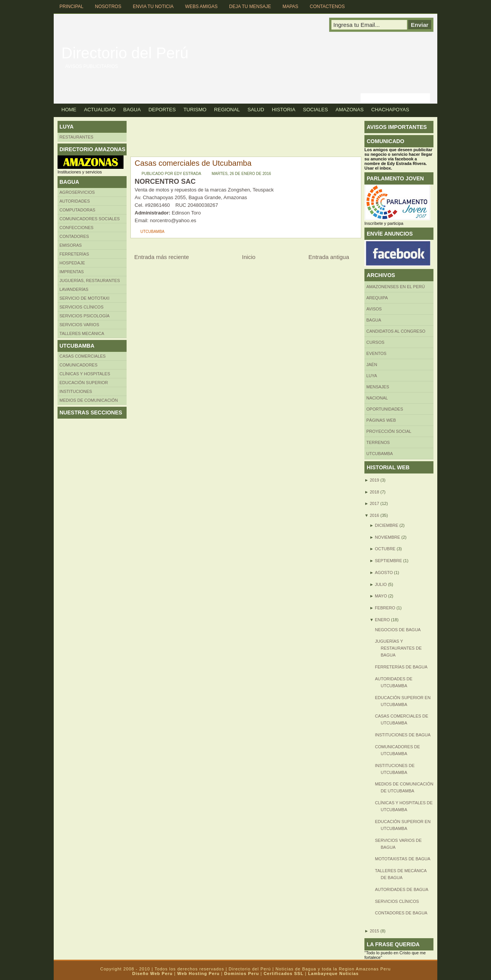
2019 (374, 480)
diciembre (386, 525)
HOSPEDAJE (72, 263)
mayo (381, 596)
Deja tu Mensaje (250, 7)
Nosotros (108, 7)
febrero (385, 608)
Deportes (162, 110)
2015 (374, 931)
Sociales (316, 110)
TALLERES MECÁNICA (82, 333)
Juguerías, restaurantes (90, 280)
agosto (384, 572)
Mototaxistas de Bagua (402, 859)
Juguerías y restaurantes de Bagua (398, 648)
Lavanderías (74, 289)
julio (381, 584)
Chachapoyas (390, 110)
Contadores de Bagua (401, 913)
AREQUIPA (377, 298)
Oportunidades (385, 409)
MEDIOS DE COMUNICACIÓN (89, 400)
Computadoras (77, 210)
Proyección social (389, 431)
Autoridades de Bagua (401, 889)
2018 (374, 492)
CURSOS (375, 342)
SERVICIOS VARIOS (79, 325)
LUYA (372, 376)
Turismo (195, 110)
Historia (284, 110)
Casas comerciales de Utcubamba (193, 163)
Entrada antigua (329, 257)
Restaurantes (76, 137)
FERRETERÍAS (74, 254)
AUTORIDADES (75, 201)
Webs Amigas (202, 7)
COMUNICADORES (78, 365)
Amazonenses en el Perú (395, 287)
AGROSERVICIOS (77, 192)
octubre (385, 549)
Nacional (377, 398)
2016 (374, 515)
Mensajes (378, 387)
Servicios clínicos (82, 307)
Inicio (249, 257)
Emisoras (71, 245)
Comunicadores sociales (90, 219)
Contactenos (327, 7)
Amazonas (350, 110)
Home (69, 110)
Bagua (132, 110)
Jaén (372, 365)
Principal (71, 7)
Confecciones (77, 228)
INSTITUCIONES (76, 391)
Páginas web (381, 420)
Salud (256, 110)
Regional (227, 110)
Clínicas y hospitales (85, 374)
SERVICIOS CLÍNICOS (397, 901)
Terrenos (378, 442)
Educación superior (84, 383)
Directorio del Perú (125, 53)
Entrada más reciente (162, 257)
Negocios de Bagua (398, 630)
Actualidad (100, 110)
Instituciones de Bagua (403, 735)
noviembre (387, 537)
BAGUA (374, 320)
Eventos (376, 353)
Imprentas (72, 272)
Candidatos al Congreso (396, 331)
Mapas (290, 7)
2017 (374, 503)
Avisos (374, 309)
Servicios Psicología (85, 316)
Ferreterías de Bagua (401, 667)
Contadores (74, 236)
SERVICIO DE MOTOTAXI (84, 298)
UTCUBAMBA (152, 232)
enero (382, 620)
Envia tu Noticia (153, 7)
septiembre (388, 561)
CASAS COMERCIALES (82, 356)
